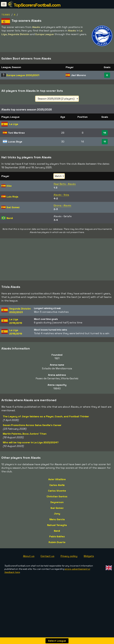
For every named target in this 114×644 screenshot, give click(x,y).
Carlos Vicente (57, 524)
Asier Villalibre (57, 512)
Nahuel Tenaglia (57, 558)
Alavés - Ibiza (61, 195)
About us (29, 589)
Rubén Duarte (57, 575)
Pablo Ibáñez (57, 569)
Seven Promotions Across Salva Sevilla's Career (32, 458)
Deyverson (57, 535)
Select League (57, 641)
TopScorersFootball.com (37, 5)
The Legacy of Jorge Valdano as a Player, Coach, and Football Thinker (46, 449)
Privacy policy (69, 589)
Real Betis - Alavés (65, 184)
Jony (57, 547)
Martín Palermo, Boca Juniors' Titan (25, 467)
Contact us (47, 589)
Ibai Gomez (57, 541)
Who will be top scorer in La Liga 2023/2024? (31, 475)
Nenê (57, 564)
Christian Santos (57, 529)
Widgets (89, 589)
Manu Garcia (57, 552)
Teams (6, 15)
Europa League (23, 75)
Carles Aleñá (57, 518)
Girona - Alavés (62, 205)
